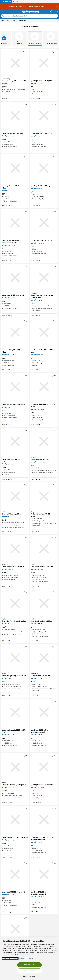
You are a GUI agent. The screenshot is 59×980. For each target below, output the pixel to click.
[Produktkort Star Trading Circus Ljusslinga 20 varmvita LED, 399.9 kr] (15, 63)
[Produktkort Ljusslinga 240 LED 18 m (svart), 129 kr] (15, 277)
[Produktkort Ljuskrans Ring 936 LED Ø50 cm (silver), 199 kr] (15, 332)
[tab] (6, 2)
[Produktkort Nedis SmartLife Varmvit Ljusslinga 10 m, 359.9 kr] (15, 767)
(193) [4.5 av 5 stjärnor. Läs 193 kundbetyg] (42, 462)
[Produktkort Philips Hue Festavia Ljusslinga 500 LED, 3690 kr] (44, 496)
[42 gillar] (26, 756)
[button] (34, 29)
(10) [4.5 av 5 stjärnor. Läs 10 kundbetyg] (42, 569)
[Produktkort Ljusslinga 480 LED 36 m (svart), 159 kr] (44, 767)
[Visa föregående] (4, 38)
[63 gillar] (26, 266)
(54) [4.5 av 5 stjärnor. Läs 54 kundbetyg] (13, 895)
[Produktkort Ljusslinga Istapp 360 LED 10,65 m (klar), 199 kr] (15, 712)
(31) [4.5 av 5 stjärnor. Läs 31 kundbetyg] (42, 189)
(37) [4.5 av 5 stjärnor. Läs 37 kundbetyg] (42, 355)
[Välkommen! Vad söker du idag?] (31, 16)
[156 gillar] (25, 808)
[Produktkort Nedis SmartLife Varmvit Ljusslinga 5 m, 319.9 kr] (15, 603)
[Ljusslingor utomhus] (51, 38)
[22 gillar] (54, 52)
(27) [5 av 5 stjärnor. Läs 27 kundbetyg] (13, 464)
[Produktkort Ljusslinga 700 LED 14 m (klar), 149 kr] (15, 116)
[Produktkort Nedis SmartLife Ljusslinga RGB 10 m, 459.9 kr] (44, 549)
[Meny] (2, 12)
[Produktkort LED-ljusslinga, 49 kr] (15, 929)
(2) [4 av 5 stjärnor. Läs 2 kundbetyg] (13, 678)
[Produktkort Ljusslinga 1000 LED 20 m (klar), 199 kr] (44, 168)
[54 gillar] (54, 104)
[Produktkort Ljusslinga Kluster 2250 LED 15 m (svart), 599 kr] (44, 332)
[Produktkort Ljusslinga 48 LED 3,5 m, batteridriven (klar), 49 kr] (44, 712)
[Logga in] (52, 11)
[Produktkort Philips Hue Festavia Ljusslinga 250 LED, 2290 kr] (44, 658)
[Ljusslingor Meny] (11, 21)
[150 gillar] (25, 538)
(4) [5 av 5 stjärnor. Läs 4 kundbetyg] (13, 517)
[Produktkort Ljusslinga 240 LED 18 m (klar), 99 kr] (44, 63)
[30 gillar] (26, 321)
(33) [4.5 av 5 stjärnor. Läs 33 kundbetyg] (13, 191)
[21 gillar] (54, 592)
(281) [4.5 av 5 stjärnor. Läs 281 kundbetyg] (14, 407)
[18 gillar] (54, 321)
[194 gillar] (25, 212)
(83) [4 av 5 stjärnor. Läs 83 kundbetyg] (13, 569)
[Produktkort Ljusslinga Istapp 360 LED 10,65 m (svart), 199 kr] (44, 387)
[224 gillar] (54, 756)
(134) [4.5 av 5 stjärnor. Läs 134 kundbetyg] (14, 840)
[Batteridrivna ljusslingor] (19, 38)
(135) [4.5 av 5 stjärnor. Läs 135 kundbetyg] (42, 897)
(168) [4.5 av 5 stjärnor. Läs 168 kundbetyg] (42, 787)
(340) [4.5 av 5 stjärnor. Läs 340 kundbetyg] (42, 243)
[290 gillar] (54, 863)
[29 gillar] (26, 701)
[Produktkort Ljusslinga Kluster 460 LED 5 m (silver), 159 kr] (15, 168)
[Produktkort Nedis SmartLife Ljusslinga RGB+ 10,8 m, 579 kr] (15, 658)
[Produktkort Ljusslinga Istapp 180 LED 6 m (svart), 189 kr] (15, 820)
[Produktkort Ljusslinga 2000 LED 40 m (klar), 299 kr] (44, 116)
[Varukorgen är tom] (57, 11)
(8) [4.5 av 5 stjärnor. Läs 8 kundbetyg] (13, 624)
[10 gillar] (26, 485)
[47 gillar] (26, 863)
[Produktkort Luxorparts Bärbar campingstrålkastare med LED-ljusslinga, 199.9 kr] (44, 277)
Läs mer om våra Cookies (10, 958)
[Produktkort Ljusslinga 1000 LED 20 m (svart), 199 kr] (15, 387)
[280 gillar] (54, 376)
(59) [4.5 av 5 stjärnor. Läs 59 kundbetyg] (13, 136)
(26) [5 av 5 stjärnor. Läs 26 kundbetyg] (42, 83)
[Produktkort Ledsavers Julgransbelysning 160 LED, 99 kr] (44, 442)
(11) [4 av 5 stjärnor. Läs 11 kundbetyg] (13, 355)
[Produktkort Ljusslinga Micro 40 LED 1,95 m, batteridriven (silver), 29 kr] (44, 820)
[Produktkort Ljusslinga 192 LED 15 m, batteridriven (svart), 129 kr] (44, 874)
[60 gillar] (54, 266)
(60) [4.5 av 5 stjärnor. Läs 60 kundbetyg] (42, 300)
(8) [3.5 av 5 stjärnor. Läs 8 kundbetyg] (41, 624)
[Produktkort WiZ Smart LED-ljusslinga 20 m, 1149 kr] (15, 496)
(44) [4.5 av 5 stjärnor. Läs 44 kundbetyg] (42, 136)
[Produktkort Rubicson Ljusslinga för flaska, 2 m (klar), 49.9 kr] (15, 549)
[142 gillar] (54, 430)
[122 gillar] (25, 376)
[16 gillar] (26, 647)
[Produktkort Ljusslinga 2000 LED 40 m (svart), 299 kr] (15, 874)
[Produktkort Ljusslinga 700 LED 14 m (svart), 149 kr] (44, 223)
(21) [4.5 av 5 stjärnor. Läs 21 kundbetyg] (42, 735)
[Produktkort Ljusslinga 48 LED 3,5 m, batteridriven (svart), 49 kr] (15, 223)
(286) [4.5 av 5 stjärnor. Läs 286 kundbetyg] (42, 409)
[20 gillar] (54, 157)
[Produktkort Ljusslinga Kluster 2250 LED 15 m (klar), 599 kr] (15, 442)
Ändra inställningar (29, 976)
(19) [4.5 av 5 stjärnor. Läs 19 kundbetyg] (13, 787)
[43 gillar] (26, 157)
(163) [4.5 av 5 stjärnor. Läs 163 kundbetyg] (14, 245)
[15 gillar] (26, 918)
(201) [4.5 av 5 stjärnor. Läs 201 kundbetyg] (14, 84)
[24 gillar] (26, 104)
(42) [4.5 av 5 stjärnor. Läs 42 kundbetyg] (13, 735)
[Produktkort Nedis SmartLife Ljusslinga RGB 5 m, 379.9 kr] (44, 603)
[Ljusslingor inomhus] (35, 38)
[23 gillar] (26, 592)
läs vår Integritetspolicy (26, 958)
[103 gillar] (25, 52)
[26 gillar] (26, 430)
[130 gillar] (54, 212)
